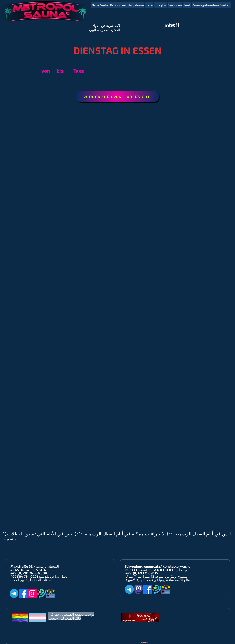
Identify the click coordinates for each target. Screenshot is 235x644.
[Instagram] (32, 593)
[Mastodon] (138, 589)
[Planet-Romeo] (41, 593)
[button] (118, 5)
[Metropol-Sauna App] (50, 593)
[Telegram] (14, 593)
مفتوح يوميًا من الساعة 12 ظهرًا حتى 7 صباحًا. (156, 576)
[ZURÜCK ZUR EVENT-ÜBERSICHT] (117, 97)
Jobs (170, 25)
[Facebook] (23, 593)
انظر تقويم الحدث (22, 580)
